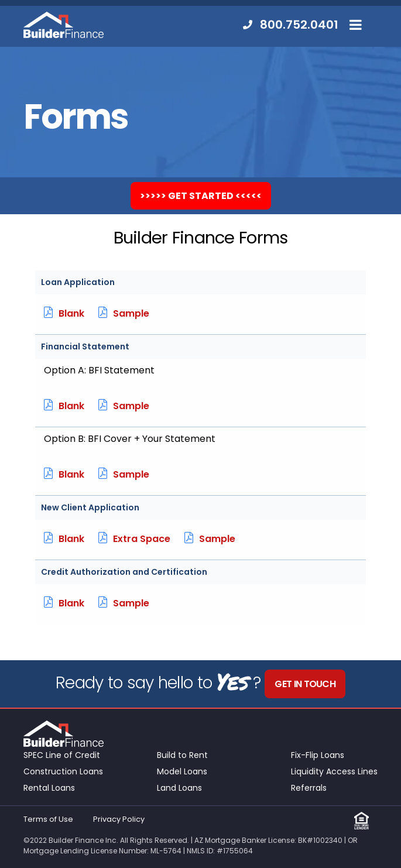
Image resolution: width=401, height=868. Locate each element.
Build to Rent (182, 755)
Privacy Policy (119, 819)
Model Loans (182, 771)
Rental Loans (49, 788)
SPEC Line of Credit (62, 755)
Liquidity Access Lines (334, 771)
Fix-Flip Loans (318, 755)
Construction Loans (63, 771)
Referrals (309, 788)
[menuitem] (285, 25)
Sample (124, 313)
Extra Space (134, 539)
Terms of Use (48, 819)
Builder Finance (64, 25)
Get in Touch (305, 684)
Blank (64, 313)
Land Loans (179, 788)
